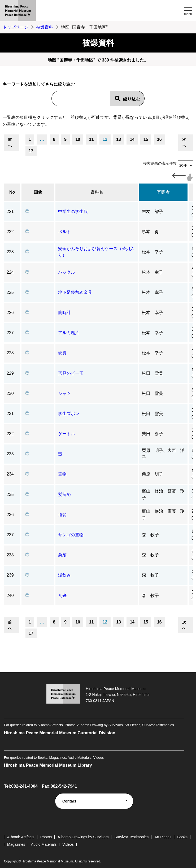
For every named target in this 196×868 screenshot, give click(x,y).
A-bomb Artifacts (21, 837)
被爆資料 (45, 27)
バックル (67, 272)
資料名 (97, 192)
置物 (62, 474)
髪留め (64, 494)
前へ (10, 142)
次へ (184, 142)
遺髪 (62, 515)
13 (119, 139)
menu (188, 14)
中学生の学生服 (73, 211)
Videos (68, 844)
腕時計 (64, 313)
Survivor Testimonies (131, 837)
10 (78, 139)
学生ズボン (69, 414)
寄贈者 (163, 192)
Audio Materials (44, 844)
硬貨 (62, 353)
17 (31, 151)
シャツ (64, 393)
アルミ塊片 (69, 333)
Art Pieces (163, 837)
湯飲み (64, 575)
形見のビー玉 (71, 373)
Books (182, 837)
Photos (46, 837)
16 (159, 139)
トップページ (15, 27)
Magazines (16, 844)
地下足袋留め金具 (75, 292)
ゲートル (67, 434)
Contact (69, 801)
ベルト (64, 232)
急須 (62, 555)
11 (92, 139)
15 (146, 139)
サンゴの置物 (71, 535)
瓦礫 (62, 596)
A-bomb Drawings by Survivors (83, 837)
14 (132, 139)
